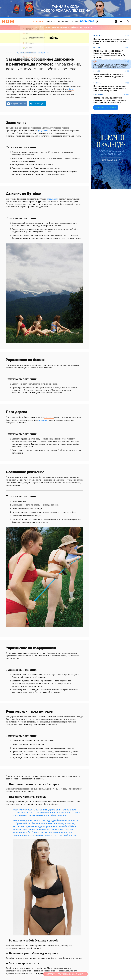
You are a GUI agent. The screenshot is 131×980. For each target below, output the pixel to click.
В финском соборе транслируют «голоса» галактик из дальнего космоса (109, 77)
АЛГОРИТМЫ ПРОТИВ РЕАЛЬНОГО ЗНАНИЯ (65, 974)
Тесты (75, 21)
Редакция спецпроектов (26, 53)
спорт (96, 62)
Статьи (37, 21)
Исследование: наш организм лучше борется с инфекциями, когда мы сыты (111, 41)
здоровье (10, 53)
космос (97, 71)
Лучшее (51, 21)
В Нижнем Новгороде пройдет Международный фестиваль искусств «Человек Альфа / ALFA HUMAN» (109, 54)
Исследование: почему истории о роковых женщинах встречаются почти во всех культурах (110, 88)
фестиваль (98, 48)
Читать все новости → (106, 107)
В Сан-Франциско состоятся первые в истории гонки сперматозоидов (111, 66)
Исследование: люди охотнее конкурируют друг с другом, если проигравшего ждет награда (110, 100)
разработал (44, 131)
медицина (98, 36)
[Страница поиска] (128, 21)
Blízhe (71, 89)
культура (97, 83)
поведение (98, 95)
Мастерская (87, 21)
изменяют (49, 417)
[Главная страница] (8, 21)
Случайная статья (97, 21)
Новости (63, 21)
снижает (43, 420)
